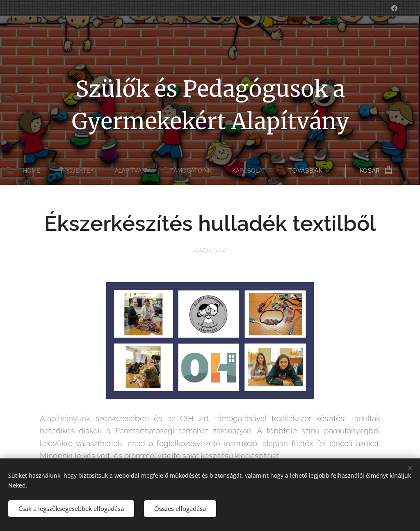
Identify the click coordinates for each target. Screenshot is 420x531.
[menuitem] (32, 171)
